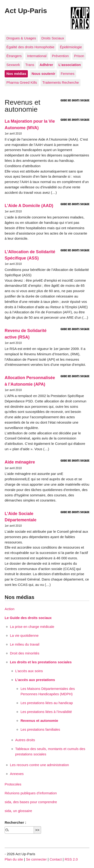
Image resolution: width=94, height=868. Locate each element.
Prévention (60, 56)
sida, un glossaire (18, 811)
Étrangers (14, 56)
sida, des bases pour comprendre (31, 802)
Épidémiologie (71, 47)
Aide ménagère (20, 462)
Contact (56, 859)
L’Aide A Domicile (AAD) (29, 206)
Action (10, 609)
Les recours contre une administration (39, 765)
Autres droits (25, 740)
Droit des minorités (25, 653)
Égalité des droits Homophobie (31, 47)
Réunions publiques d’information (31, 793)
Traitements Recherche (61, 82)
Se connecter (36, 859)
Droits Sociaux (53, 38)
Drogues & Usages (21, 38)
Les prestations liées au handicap (47, 703)
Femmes (67, 74)
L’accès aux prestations (35, 680)
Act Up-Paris (26, 10)
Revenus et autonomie (39, 721)
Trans (30, 65)
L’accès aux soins (29, 671)
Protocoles (13, 784)
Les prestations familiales (40, 729)
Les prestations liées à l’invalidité (46, 712)
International (37, 56)
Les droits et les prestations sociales (41, 662)
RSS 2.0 (71, 859)
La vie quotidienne (24, 635)
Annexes (17, 774)
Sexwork (13, 65)
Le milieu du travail (25, 644)
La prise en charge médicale (32, 627)
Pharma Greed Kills (22, 82)
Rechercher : (15, 822)
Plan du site (14, 859)
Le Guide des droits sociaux (28, 618)
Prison (79, 56)
